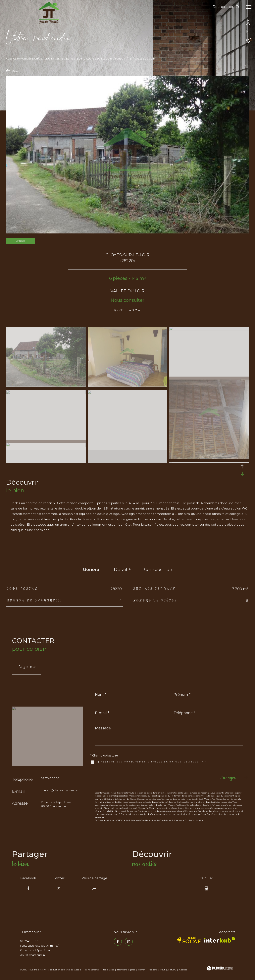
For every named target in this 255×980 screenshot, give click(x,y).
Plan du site (108, 970)
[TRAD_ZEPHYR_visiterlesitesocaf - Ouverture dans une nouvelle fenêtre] (189, 940)
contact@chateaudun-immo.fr (61, 790)
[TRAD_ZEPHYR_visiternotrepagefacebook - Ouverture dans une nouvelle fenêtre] (118, 942)
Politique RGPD (168, 970)
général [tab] (92, 570)
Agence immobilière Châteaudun (29, 59)
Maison (120, 59)
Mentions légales (126, 970)
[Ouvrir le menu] (249, 7)
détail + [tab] (122, 570)
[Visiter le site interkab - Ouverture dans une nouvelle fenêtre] (220, 940)
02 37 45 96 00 (50, 778)
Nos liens (153, 970)
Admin (142, 970)
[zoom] (46, 385)
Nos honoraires (91, 970)
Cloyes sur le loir (99, 59)
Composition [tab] (158, 570)
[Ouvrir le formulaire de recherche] (226, 7)
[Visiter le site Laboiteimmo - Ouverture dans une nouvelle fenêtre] (220, 969)
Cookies (183, 970)
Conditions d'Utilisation (171, 820)
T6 (130, 59)
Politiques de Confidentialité (142, 820)
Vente (59, 59)
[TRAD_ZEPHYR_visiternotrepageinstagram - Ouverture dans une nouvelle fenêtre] (129, 942)
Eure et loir (75, 59)
